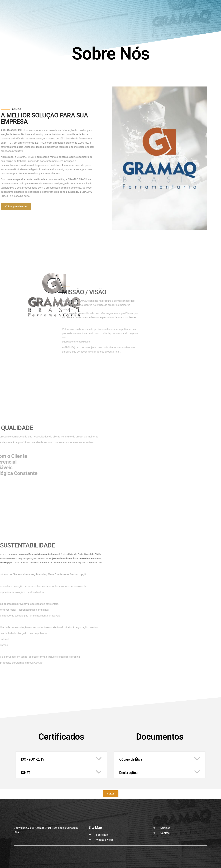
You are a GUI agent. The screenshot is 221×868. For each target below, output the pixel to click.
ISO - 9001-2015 (32, 759)
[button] (61, 758)
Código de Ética (131, 759)
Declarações (128, 773)
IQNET (26, 773)
